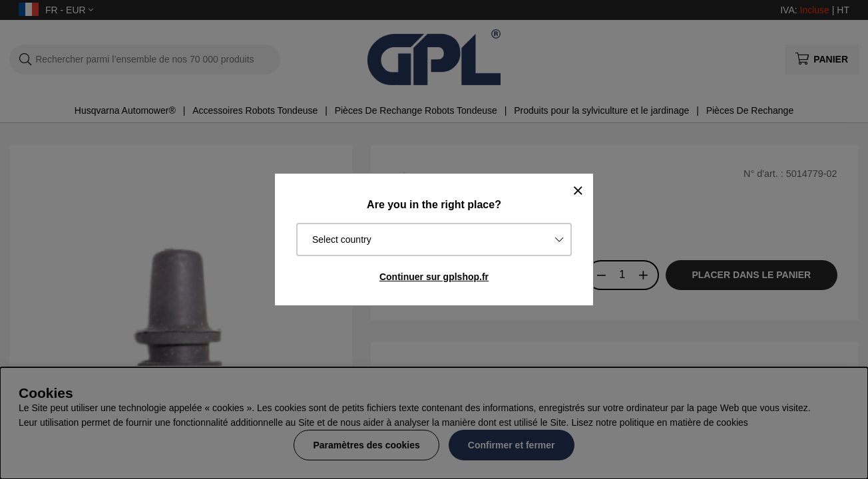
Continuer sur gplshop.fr (434, 277)
